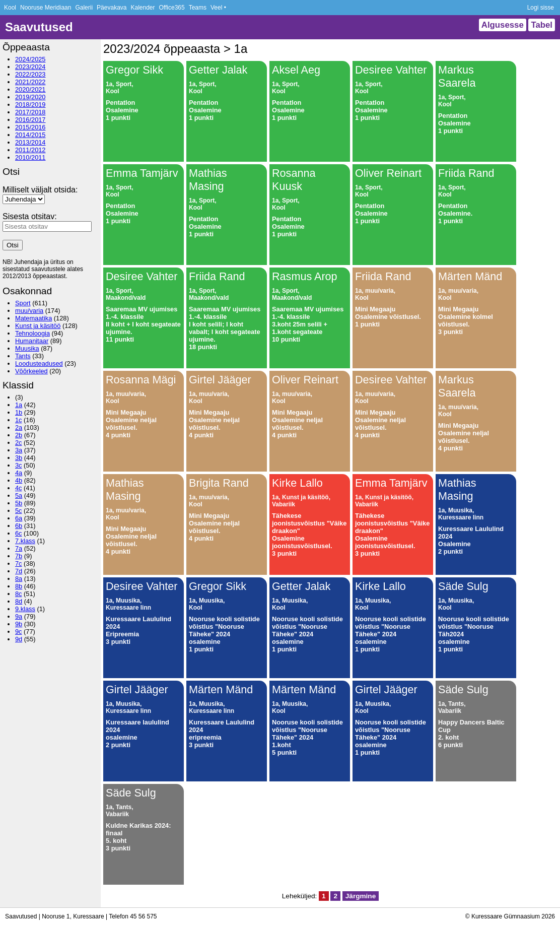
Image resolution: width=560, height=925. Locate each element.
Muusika (27, 348)
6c (19, 533)
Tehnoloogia (32, 333)
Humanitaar (32, 341)
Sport (23, 303)
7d (19, 571)
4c (19, 488)
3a (19, 450)
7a (19, 548)
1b (19, 412)
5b (19, 503)
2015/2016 (30, 127)
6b (19, 526)
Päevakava (112, 8)
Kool (10, 8)
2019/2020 (30, 97)
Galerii (84, 8)
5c (19, 511)
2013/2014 (30, 142)
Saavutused (39, 27)
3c (19, 465)
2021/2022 (30, 82)
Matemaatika (33, 318)
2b (19, 435)
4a (19, 473)
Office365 (172, 8)
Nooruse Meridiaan (46, 8)
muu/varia (29, 311)
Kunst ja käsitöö (38, 326)
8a (19, 579)
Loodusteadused (39, 364)
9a (19, 616)
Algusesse (503, 25)
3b (19, 458)
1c (19, 420)
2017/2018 (30, 112)
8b (19, 586)
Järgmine (361, 896)
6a (19, 518)
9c (19, 632)
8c (19, 594)
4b (19, 480)
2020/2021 (30, 89)
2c (19, 443)
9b (19, 624)
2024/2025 (30, 59)
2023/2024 (30, 67)
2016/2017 (30, 120)
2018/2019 (30, 105)
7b (19, 556)
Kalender (143, 8)
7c (19, 564)
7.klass (25, 541)
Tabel (542, 25)
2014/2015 (30, 135)
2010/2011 (30, 157)
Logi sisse (541, 8)
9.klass (25, 609)
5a (19, 495)
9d (19, 639)
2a (19, 427)
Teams (198, 8)
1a (19, 405)
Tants (23, 356)
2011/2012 (30, 150)
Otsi (13, 245)
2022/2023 (30, 74)
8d (19, 601)
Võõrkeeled (31, 371)
